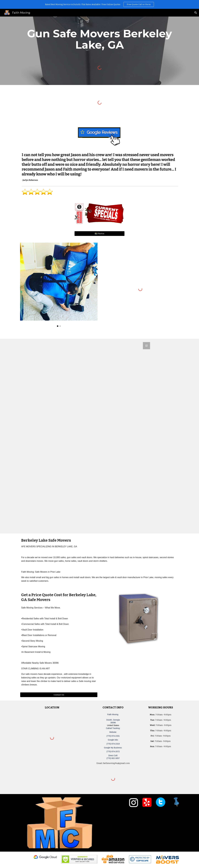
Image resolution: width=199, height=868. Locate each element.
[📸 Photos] (100, 233)
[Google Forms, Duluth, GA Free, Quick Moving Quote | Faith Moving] (100, 436)
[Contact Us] (59, 695)
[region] (100, 4)
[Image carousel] (59, 285)
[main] (99, 39)
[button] (196, 13)
